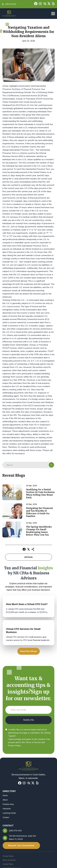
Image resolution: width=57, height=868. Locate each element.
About (5, 800)
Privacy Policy (8, 856)
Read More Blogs (29, 651)
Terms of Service (9, 860)
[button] (52, 14)
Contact (6, 817)
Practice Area (8, 804)
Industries (7, 809)
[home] (9, 14)
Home (5, 795)
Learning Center (9, 813)
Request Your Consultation (21, 845)
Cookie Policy (8, 864)
